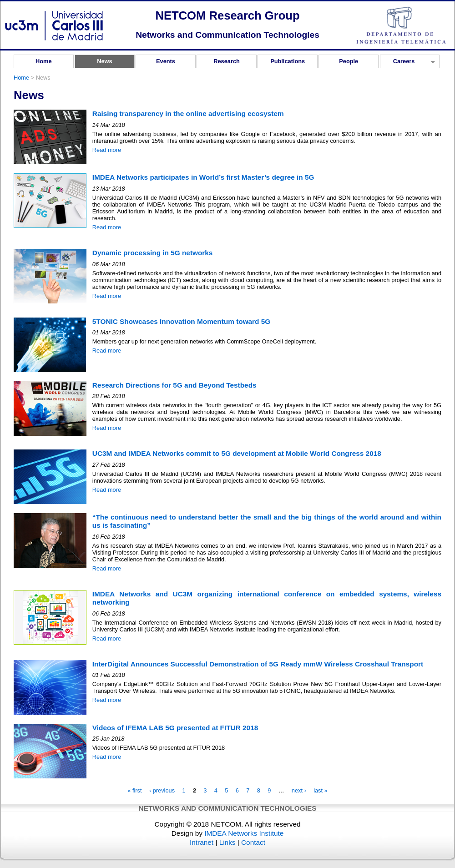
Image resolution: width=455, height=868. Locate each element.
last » (321, 791)
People (349, 61)
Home (44, 61)
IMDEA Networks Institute (244, 833)
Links (227, 842)
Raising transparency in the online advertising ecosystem (188, 114)
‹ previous (162, 791)
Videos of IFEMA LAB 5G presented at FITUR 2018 (175, 728)
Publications (288, 61)
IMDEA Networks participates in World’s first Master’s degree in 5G (203, 177)
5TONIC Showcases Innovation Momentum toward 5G (181, 321)
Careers (408, 63)
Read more (107, 150)
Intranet (202, 842)
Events (166, 61)
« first (134, 791)
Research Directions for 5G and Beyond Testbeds (174, 385)
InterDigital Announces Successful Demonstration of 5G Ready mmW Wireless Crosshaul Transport (258, 664)
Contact (253, 842)
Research (227, 61)
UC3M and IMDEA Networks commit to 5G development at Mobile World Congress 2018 (237, 453)
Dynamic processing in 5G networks (153, 253)
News (104, 61)
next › (299, 791)
